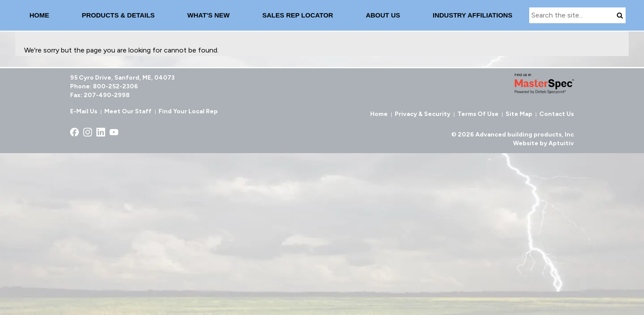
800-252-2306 (115, 86)
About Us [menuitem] (383, 15)
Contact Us (557, 114)
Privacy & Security (423, 114)
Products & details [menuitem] (118, 15)
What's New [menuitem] (209, 15)
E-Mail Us (84, 111)
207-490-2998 (107, 95)
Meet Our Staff (128, 111)
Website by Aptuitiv (543, 143)
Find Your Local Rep (188, 111)
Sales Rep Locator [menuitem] (298, 15)
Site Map (519, 114)
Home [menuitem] (39, 15)
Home (379, 114)
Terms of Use (478, 114)
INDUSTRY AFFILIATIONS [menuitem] (473, 15)
